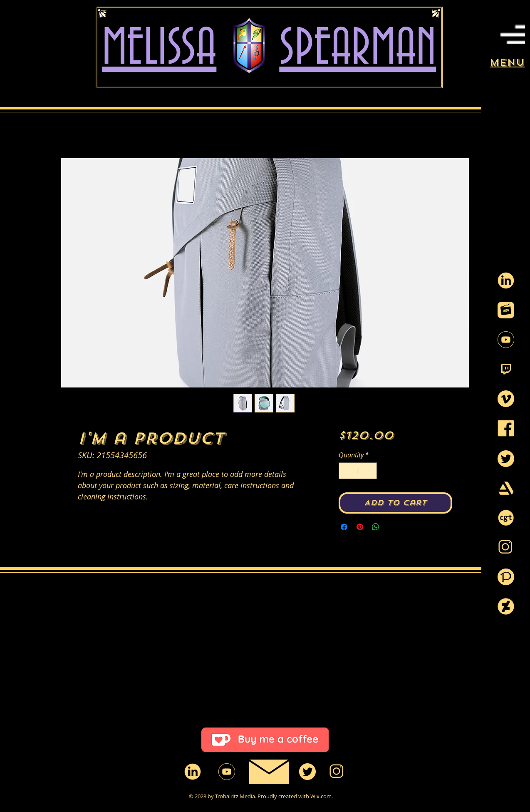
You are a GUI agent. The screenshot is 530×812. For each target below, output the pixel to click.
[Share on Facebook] (344, 527)
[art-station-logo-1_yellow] (506, 488)
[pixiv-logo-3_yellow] (506, 577)
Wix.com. (322, 796)
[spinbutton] (358, 471)
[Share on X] (391, 527)
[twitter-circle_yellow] (506, 459)
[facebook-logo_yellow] (506, 428)
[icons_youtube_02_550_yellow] (506, 340)
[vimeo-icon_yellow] (506, 399)
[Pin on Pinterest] (360, 527)
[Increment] (370, 471)
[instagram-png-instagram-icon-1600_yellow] (506, 547)
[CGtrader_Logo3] (506, 518)
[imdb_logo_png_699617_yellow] (506, 310)
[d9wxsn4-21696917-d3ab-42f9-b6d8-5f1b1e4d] (506, 606)
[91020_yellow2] (506, 281)
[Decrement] (346, 471)
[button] (513, 34)
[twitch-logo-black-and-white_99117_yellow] (506, 369)
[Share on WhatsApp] (376, 527)
